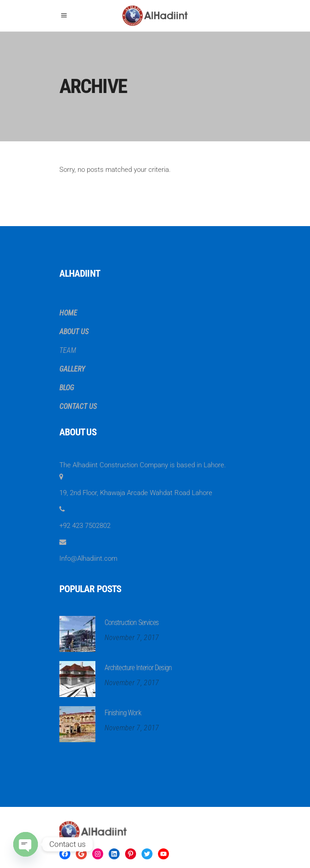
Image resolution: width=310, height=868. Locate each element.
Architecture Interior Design (138, 668)
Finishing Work (123, 713)
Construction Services (131, 623)
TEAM (68, 350)
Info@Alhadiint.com (88, 558)
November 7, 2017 (132, 638)
